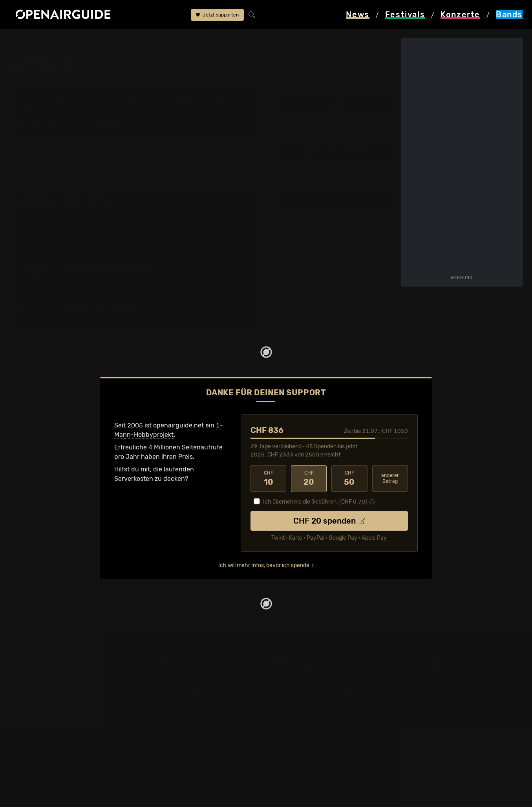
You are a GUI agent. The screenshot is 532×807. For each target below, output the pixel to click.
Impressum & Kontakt (302, 708)
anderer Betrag (390, 478)
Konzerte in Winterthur (190, 698)
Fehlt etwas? (237, 202)
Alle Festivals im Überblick (81, 755)
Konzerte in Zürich (184, 680)
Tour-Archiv (73, 123)
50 (349, 478)
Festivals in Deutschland (79, 689)
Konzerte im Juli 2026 (189, 727)
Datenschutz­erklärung (304, 698)
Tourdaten (336, 105)
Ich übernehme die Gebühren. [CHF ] (315, 502)
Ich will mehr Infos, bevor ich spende (264, 565)
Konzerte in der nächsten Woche (204, 717)
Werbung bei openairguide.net (316, 689)
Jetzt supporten (217, 15)
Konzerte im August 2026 (194, 736)
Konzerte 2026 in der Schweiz (201, 746)
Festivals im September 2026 (85, 746)
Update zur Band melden (336, 152)
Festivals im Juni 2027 (76, 717)
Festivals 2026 (64, 698)
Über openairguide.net (304, 670)
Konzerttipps (176, 670)
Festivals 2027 (64, 708)
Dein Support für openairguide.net (322, 680)
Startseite (24, 40)
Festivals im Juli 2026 (75, 727)
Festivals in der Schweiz (78, 680)
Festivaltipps (61, 670)
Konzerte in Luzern (184, 708)
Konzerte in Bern (181, 689)
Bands (55, 40)
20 (309, 478)
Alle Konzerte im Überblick (195, 764)
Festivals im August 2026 (80, 736)
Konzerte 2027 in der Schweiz (201, 755)
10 (268, 478)
